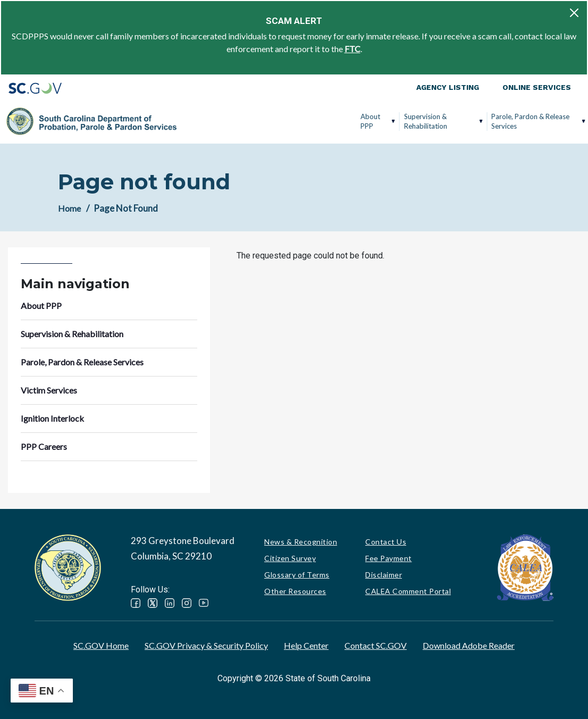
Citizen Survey (290, 558)
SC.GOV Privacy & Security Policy (206, 645)
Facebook (136, 603)
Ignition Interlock (482, 121)
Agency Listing (448, 87)
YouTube (204, 603)
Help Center (306, 645)
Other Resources (295, 591)
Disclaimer (384, 575)
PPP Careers (539, 121)
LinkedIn (170, 603)
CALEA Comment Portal (408, 591)
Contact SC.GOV (376, 645)
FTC (352, 49)
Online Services (537, 87)
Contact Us (386, 542)
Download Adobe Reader (469, 645)
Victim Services (427, 121)
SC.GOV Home (101, 645)
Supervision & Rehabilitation (245, 121)
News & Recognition (301, 542)
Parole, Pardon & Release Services (351, 121)
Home (69, 208)
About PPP (191, 121)
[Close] (574, 13)
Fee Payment (389, 558)
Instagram (187, 603)
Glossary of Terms (297, 575)
